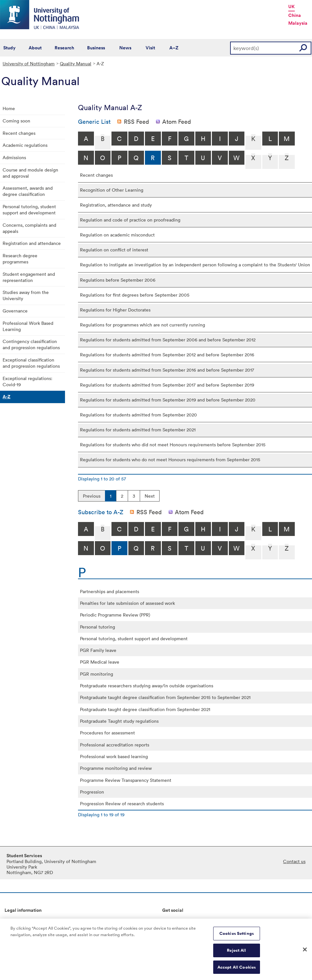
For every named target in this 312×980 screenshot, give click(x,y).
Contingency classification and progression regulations (31, 344)
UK (292, 6)
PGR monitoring (97, 674)
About (35, 48)
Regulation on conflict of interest (114, 250)
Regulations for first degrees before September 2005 (135, 295)
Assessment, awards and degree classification (28, 191)
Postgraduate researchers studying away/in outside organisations (147, 686)
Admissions (14, 157)
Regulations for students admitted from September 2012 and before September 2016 (167, 355)
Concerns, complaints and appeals (29, 228)
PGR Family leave (98, 650)
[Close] (305, 952)
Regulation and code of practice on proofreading (130, 220)
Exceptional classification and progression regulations (31, 363)
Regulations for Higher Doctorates (115, 310)
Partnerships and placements (110, 591)
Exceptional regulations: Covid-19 (27, 381)
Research (64, 48)
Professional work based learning (114, 756)
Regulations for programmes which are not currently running (143, 325)
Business (96, 48)
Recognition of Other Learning (112, 190)
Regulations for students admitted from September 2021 (138, 430)
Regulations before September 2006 (118, 280)
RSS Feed (136, 121)
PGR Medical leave (100, 662)
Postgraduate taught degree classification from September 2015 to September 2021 (165, 697)
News (125, 48)
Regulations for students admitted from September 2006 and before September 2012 (168, 340)
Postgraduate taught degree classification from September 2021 (145, 709)
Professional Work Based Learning (28, 326)
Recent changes (19, 133)
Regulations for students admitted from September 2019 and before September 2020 (168, 400)
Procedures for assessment (107, 733)
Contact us (294, 861)
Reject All (236, 953)
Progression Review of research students (122, 803)
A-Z (6, 397)
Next (150, 496)
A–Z (174, 48)
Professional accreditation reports (115, 745)
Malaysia (298, 23)
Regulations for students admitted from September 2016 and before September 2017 (167, 370)
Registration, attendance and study (116, 205)
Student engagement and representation (29, 277)
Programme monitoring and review (116, 768)
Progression (92, 792)
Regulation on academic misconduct (117, 235)
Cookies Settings (237, 937)
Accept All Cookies (237, 970)
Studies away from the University (26, 295)
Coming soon (16, 121)
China (295, 15)
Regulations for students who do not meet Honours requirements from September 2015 (170, 459)
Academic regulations (25, 145)
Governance (15, 311)
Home (9, 108)
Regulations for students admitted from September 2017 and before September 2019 (167, 385)
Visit (150, 48)
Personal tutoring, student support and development (29, 210)
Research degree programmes (20, 259)
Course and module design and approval (30, 173)
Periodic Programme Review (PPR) (115, 615)
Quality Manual (76, 64)
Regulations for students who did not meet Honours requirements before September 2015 (173, 445)
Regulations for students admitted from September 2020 (138, 415)
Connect (171, 921)
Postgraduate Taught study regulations (119, 721)
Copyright (15, 921)
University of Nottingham (29, 64)
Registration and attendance (32, 243)
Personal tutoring (97, 627)
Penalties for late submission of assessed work (127, 603)
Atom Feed (177, 121)
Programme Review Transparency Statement (126, 780)
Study (9, 48)
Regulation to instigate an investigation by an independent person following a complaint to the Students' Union (195, 265)
